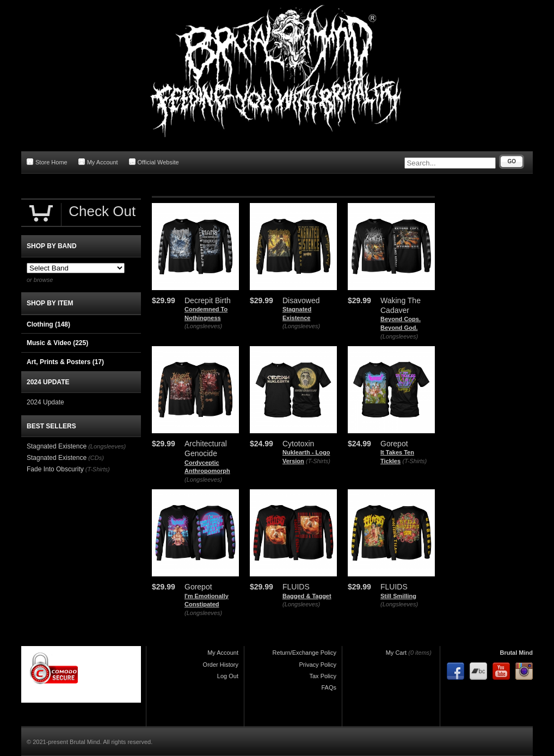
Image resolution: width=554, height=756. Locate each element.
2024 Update (45, 402)
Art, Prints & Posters (65, 362)
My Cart (396, 653)
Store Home (47, 162)
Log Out (228, 676)
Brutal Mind (517, 653)
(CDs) (96, 458)
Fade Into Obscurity (55, 469)
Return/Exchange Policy (304, 653)
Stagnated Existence (57, 446)
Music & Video (57, 343)
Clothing (48, 324)
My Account (98, 162)
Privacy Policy (318, 665)
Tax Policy (323, 676)
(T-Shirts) (318, 461)
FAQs (329, 687)
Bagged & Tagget (307, 596)
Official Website (154, 162)
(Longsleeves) (203, 326)
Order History (221, 665)
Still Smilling (398, 596)
